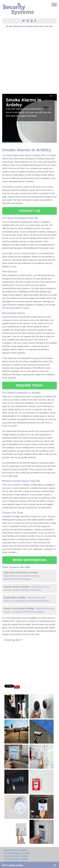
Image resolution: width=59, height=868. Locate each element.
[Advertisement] (29, 63)
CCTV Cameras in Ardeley (16, 859)
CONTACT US (29, 211)
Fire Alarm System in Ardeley (17, 853)
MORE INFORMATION (29, 560)
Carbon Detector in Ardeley (16, 856)
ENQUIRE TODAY (29, 385)
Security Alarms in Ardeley (16, 850)
